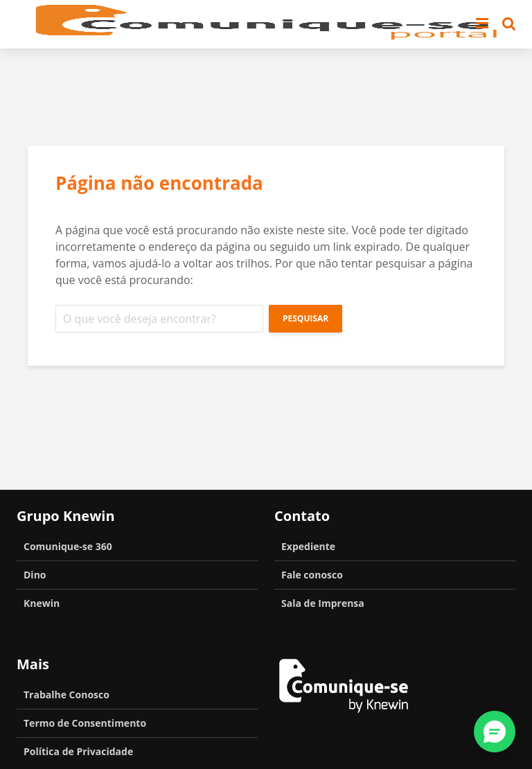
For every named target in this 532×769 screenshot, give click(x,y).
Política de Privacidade (78, 751)
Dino (35, 575)
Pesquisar (305, 318)
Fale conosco (312, 575)
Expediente (308, 546)
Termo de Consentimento (85, 723)
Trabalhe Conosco (66, 695)
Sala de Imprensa (323, 603)
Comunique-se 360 (68, 546)
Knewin (42, 603)
